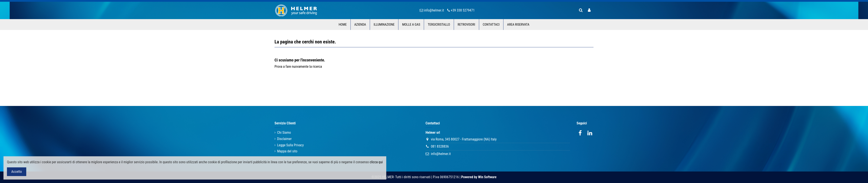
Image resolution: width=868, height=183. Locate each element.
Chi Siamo (284, 133)
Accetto (17, 172)
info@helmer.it (441, 154)
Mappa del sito (287, 151)
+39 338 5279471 (463, 10)
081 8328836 (440, 146)
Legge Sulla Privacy (290, 145)
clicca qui (376, 162)
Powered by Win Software (479, 177)
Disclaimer (284, 139)
